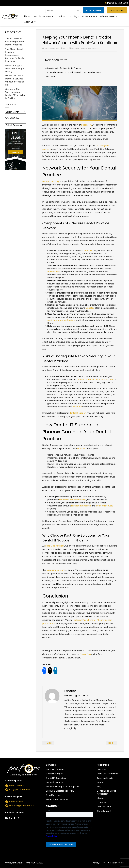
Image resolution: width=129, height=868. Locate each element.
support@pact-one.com (22, 806)
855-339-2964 (16, 802)
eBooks (100, 798)
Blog (99, 787)
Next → (112, 743)
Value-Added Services (57, 799)
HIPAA (100, 782)
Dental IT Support (55, 774)
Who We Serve (108, 16)
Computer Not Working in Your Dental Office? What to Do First (15, 94)
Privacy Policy (99, 863)
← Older (48, 743)
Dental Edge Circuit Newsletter (106, 792)
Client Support (96, 10)
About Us (29, 22)
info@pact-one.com (19, 790)
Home (27, 16)
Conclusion (50, 76)
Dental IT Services (42, 16)
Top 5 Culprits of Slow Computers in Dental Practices (15, 42)
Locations (61, 16)
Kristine (65, 48)
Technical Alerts (105, 778)
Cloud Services (53, 795)
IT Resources (89, 16)
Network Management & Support (62, 787)
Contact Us (118, 10)
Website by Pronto (116, 863)
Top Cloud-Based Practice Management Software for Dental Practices (15, 55)
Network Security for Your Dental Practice (63, 68)
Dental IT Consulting (56, 778)
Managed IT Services (79, 48)
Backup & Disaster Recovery (60, 791)
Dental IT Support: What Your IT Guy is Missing (15, 68)
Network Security (94, 48)
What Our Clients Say (107, 774)
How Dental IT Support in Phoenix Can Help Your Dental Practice (73, 72)
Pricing (74, 16)
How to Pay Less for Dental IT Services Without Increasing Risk (15, 80)
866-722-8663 (120, 3)
